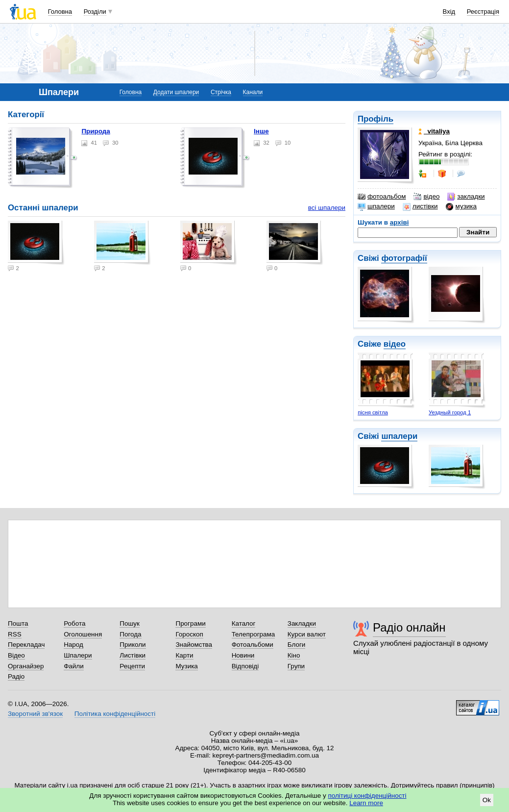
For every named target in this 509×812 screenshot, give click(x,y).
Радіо (16, 676)
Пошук (130, 623)
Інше (261, 131)
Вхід (449, 12)
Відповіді (245, 666)
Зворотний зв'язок (35, 714)
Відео (16, 655)
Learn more (366, 803)
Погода (130, 634)
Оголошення (83, 634)
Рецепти (132, 666)
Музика (186, 666)
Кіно (294, 655)
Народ (73, 645)
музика (461, 206)
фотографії (404, 258)
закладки (466, 197)
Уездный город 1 (450, 412)
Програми (190, 623)
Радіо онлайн (409, 627)
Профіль (376, 119)
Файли (74, 666)
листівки (420, 206)
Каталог (244, 623)
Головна (60, 12)
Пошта (18, 623)
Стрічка (221, 92)
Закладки (302, 623)
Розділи (95, 12)
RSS (15, 634)
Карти (184, 655)
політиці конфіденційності (367, 796)
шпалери (376, 206)
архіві (400, 222)
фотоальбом (382, 197)
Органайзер (26, 666)
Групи (296, 666)
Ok (487, 800)
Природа (96, 131)
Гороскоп (189, 634)
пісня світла (373, 412)
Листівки (133, 655)
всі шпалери (327, 208)
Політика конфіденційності (115, 714)
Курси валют (307, 634)
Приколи (133, 645)
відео (426, 197)
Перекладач (26, 645)
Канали (253, 92)
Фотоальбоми (253, 645)
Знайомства (194, 645)
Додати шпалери (176, 92)
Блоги (297, 645)
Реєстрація (483, 12)
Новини (243, 655)
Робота (74, 623)
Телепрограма (254, 634)
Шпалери (78, 655)
